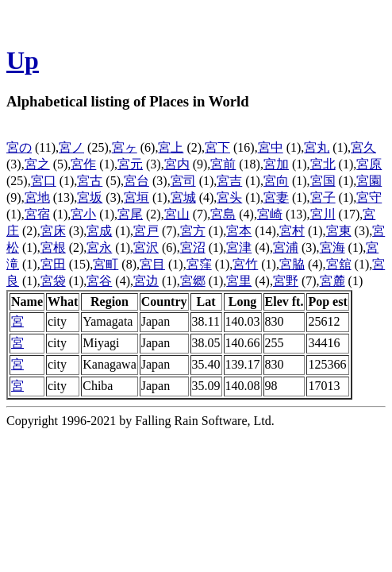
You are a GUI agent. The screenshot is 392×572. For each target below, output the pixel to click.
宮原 (369, 164)
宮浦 (286, 247)
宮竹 (245, 264)
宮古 (90, 181)
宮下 (217, 147)
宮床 (53, 231)
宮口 (44, 181)
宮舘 (339, 264)
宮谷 (99, 281)
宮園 (369, 181)
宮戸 (146, 231)
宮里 (239, 281)
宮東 (339, 231)
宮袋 (53, 281)
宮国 (323, 181)
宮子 (323, 197)
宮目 (152, 264)
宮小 (83, 214)
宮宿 (37, 214)
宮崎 (270, 214)
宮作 (83, 164)
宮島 (223, 214)
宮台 (136, 181)
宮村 (292, 231)
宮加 (276, 164)
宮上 (171, 147)
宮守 (369, 197)
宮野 (286, 281)
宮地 (37, 197)
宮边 (146, 281)
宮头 (229, 197)
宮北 (323, 164)
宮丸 (317, 147)
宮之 (37, 164)
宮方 (193, 231)
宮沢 (146, 247)
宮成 (99, 231)
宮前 (223, 164)
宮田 (53, 264)
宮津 (239, 247)
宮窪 (199, 264)
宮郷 (193, 281)
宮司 (183, 181)
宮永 (99, 247)
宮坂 (90, 197)
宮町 (106, 264)
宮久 (363, 147)
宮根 (53, 247)
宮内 (177, 164)
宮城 (183, 197)
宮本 (239, 231)
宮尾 (130, 214)
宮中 (271, 147)
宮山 (177, 214)
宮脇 (292, 264)
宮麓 (332, 281)
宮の (19, 147)
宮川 (323, 214)
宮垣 (136, 197)
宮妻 (276, 197)
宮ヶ (125, 147)
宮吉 (229, 181)
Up (23, 60)
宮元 (130, 164)
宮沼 (193, 247)
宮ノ (71, 147)
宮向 (276, 181)
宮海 (332, 247)
